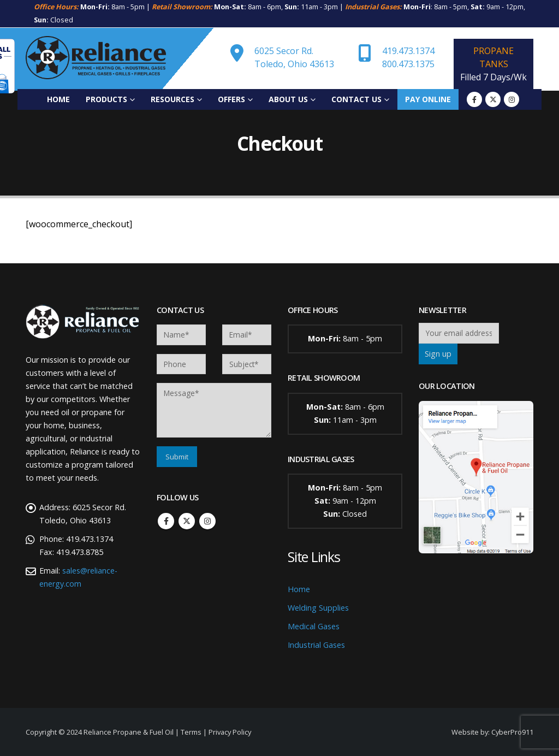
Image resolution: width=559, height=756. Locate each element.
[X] (493, 99)
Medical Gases (314, 626)
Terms (191, 732)
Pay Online (428, 99)
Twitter (187, 521)
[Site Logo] (96, 58)
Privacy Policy (230, 732)
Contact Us (356, 99)
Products (106, 99)
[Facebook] (474, 99)
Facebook (166, 521)
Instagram (207, 521)
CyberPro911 (512, 732)
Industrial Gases (316, 645)
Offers (231, 99)
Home (58, 99)
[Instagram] (512, 99)
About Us (288, 99)
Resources (173, 99)
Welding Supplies (318, 608)
